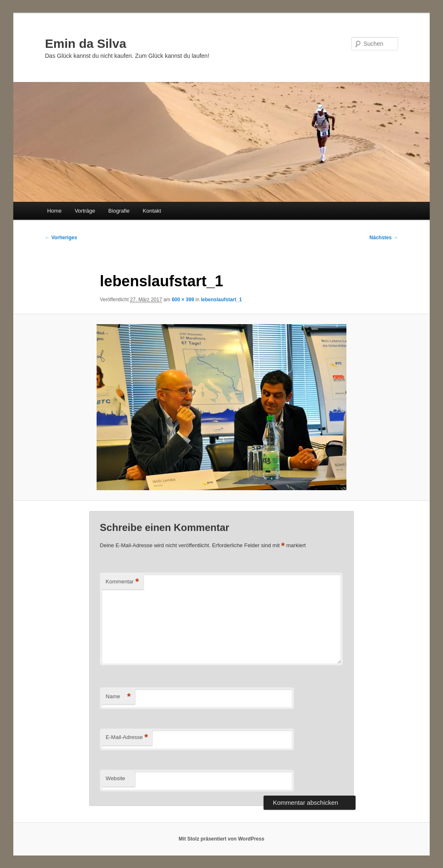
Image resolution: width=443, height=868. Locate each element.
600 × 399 (183, 300)
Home (54, 211)
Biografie (119, 211)
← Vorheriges (61, 238)
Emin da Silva (86, 43)
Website (116, 778)
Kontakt (152, 211)
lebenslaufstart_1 (221, 300)
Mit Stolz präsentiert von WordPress (221, 839)
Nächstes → (384, 238)
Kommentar (122, 582)
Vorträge (85, 211)
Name (118, 697)
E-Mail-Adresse (127, 738)
